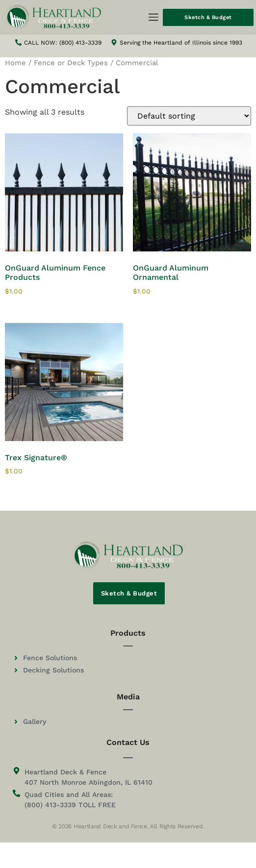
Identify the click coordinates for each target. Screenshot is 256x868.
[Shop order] (189, 116)
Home (15, 63)
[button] (154, 18)
